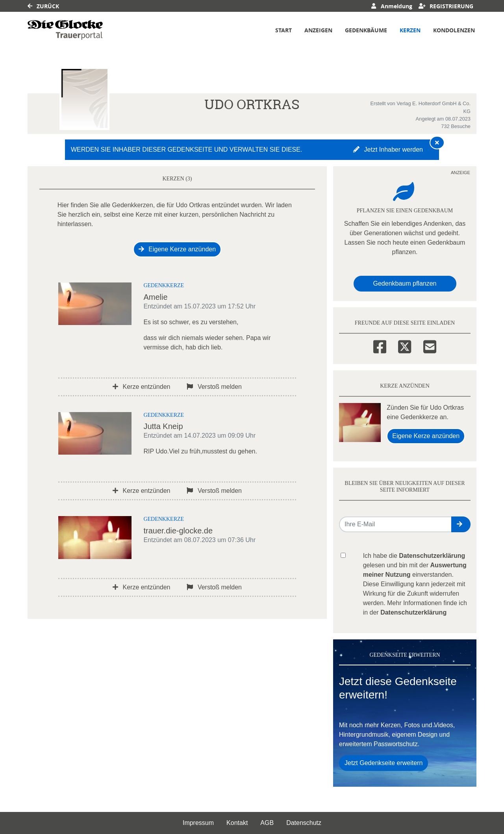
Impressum (198, 823)
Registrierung (446, 6)
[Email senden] (396, 524)
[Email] (430, 345)
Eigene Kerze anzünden (177, 249)
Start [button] (283, 30)
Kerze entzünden (141, 387)
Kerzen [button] (410, 30)
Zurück (43, 6)
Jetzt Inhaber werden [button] (388, 150)
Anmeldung (392, 6)
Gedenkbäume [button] (366, 30)
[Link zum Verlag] (65, 30)
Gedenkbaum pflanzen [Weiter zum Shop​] (405, 283)
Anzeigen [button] (318, 30)
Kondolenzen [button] (454, 30)
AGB (267, 823)
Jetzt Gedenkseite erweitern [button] (384, 763)
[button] (461, 524)
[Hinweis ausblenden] (437, 143)
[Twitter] (405, 345)
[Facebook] (380, 345)
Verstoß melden (214, 387)
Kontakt (237, 823)
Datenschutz (304, 823)
